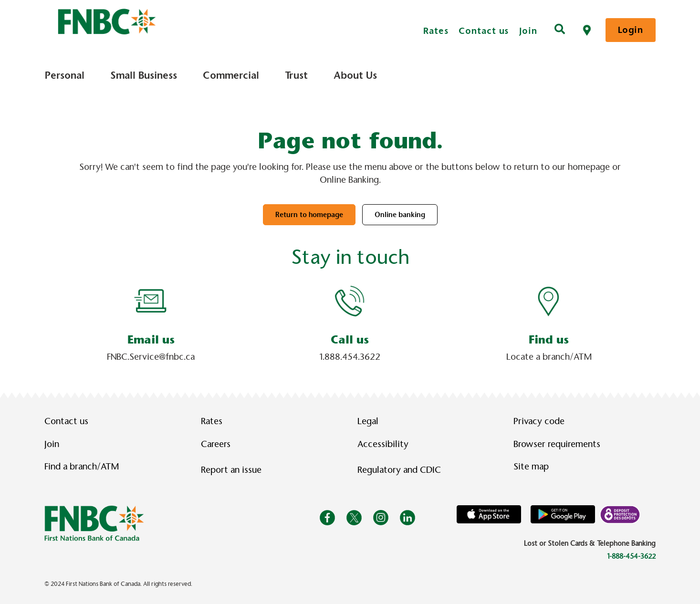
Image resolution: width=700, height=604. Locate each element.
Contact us (484, 31)
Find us (549, 340)
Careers (216, 444)
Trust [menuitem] (296, 75)
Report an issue (231, 470)
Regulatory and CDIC (401, 470)
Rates (436, 31)
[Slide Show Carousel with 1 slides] (350, 324)
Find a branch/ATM (82, 467)
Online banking (400, 215)
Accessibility (383, 444)
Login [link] (631, 30)
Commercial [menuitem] (231, 75)
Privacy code (539, 421)
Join (528, 31)
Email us (151, 340)
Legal (368, 421)
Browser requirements (557, 444)
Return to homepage (309, 215)
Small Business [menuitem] (144, 75)
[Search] (560, 30)
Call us (350, 340)
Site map (531, 467)
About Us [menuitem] (355, 75)
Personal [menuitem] (65, 75)
